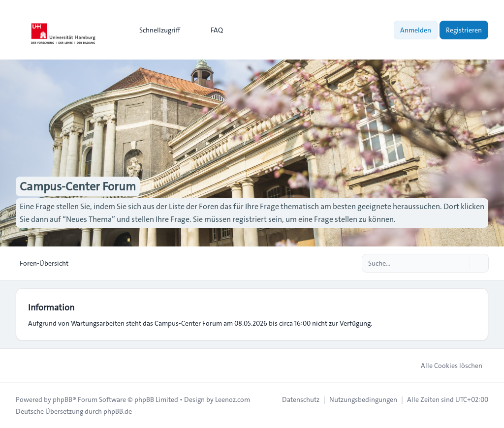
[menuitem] (155, 30)
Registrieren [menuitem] (464, 30)
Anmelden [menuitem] (416, 30)
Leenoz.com (233, 399)
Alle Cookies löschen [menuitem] (445, 366)
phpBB (63, 399)
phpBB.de (118, 411)
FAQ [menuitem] (210, 30)
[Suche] (461, 263)
